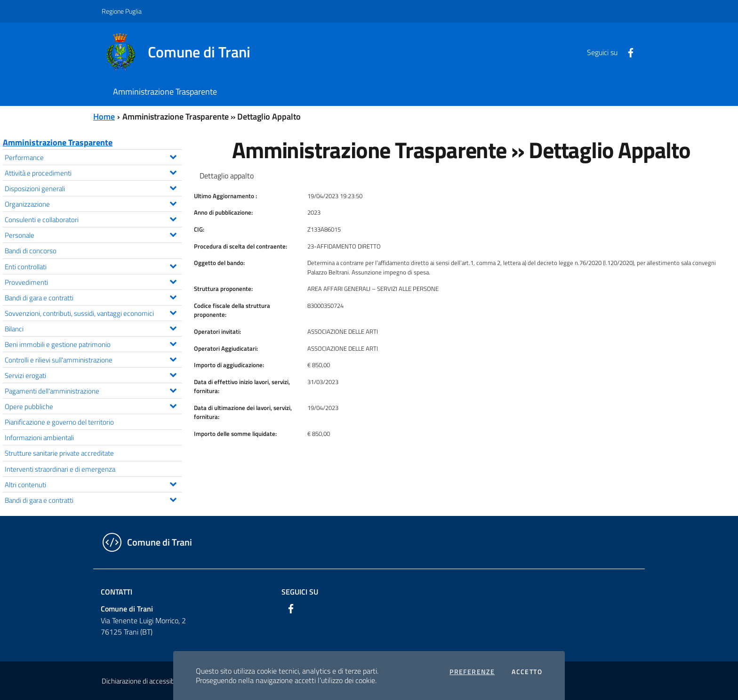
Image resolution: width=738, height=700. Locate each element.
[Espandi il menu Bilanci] (173, 327)
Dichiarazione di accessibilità (143, 681)
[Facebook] (627, 52)
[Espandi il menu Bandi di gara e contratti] (173, 296)
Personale (93, 234)
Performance (93, 157)
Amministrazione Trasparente (58, 142)
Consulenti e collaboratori (93, 219)
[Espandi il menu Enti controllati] (173, 265)
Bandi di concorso (31, 250)
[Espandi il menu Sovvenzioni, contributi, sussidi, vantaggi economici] (173, 312)
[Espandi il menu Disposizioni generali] (173, 187)
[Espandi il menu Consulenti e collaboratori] (173, 218)
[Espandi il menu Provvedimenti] (173, 281)
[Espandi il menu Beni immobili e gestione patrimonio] (173, 343)
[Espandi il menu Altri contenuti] (173, 483)
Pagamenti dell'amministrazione (93, 390)
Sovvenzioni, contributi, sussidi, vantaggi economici (93, 312)
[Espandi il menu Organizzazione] (173, 202)
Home (104, 117)
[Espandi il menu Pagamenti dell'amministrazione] (173, 389)
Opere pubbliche (93, 406)
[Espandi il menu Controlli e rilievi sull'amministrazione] (173, 358)
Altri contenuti (93, 484)
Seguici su (300, 592)
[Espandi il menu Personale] (173, 233)
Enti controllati (93, 266)
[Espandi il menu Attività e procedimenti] (173, 171)
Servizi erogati (93, 374)
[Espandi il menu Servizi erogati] (173, 374)
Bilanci (93, 328)
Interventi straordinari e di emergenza (60, 469)
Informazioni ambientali (39, 437)
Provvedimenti (93, 281)
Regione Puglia (122, 11)
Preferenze (472, 672)
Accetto (527, 672)
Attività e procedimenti (93, 172)
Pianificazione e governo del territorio (59, 422)
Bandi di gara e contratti (93, 297)
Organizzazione (93, 203)
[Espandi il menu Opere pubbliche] (173, 405)
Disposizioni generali (93, 188)
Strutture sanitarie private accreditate (59, 453)
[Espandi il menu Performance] (173, 156)
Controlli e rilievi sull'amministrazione (93, 359)
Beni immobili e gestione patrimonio (93, 343)
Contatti (116, 592)
